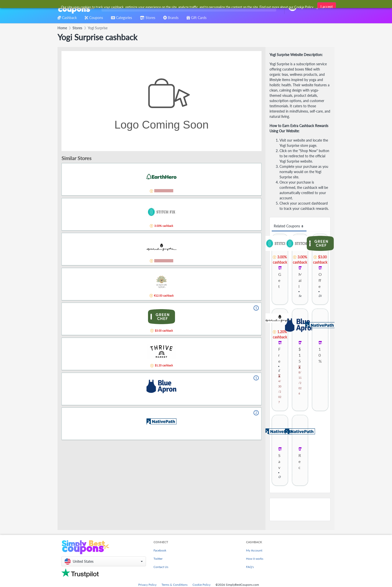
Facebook (160, 550)
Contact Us (161, 567)
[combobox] (188, 7)
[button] (104, 561)
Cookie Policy (201, 585)
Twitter (158, 559)
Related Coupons (289, 226)
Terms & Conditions (174, 585)
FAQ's (250, 567)
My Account (254, 550)
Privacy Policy (147, 585)
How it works (255, 559)
